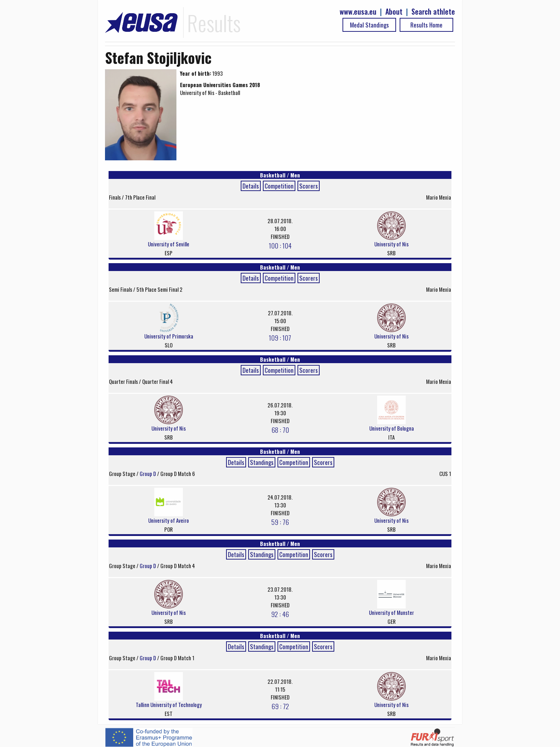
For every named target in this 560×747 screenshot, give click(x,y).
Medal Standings (369, 25)
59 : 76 (280, 522)
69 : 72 (280, 706)
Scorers (309, 186)
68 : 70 (280, 430)
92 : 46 (280, 614)
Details (251, 186)
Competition (279, 186)
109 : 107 (280, 337)
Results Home (426, 25)
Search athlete (433, 12)
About (394, 12)
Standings (262, 462)
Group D (148, 473)
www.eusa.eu (358, 12)
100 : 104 (280, 245)
